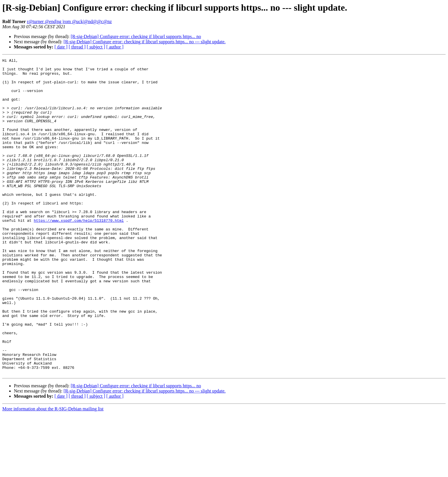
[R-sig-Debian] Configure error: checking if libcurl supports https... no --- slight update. (144, 42)
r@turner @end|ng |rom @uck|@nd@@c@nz (69, 21)
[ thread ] (77, 47)
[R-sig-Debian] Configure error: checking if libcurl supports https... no (136, 36)
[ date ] (61, 47)
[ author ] (115, 47)
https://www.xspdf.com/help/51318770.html (79, 253)
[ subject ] (96, 47)
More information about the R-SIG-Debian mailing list (53, 472)
